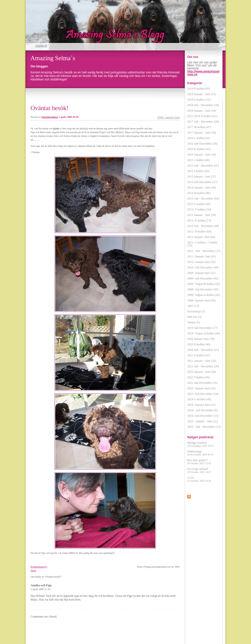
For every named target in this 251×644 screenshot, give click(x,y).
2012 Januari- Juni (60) (201, 237)
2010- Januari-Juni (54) (201, 262)
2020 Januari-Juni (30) (201, 339)
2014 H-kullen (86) (199, 193)
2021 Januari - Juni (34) (202, 361)
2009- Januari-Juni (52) (201, 273)
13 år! (199, 479)
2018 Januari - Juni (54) (202, 111)
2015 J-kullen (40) (198, 160)
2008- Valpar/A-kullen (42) (204, 295)
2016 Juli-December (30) (202, 144)
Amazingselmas (50, 117)
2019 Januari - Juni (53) (202, 94)
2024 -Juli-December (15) (203, 416)
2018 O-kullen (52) (199, 100)
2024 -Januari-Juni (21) (201, 405)
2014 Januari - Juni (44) (202, 188)
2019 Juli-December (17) (202, 328)
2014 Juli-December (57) (202, 182)
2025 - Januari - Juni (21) (202, 421)
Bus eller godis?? (199, 462)
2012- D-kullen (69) (199, 231)
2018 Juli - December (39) (203, 105)
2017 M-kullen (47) (199, 127)
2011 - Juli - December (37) (204, 251)
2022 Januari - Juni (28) (202, 372)
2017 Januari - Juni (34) (202, 133)
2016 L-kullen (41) (199, 138)
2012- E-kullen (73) (199, 220)
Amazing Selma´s (53, 58)
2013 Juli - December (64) (203, 199)
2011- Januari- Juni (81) (202, 256)
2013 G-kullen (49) (199, 204)
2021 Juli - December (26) (203, 366)
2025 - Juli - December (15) (204, 427)
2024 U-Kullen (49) (199, 399)
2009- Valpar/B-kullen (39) (203, 284)
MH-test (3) (194, 317)
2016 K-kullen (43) (199, 149)
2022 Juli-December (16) (202, 383)
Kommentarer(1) (39, 567)
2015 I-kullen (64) (198, 171)
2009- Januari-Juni (168, 117)
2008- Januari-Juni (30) (201, 300)
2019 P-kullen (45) (199, 89)
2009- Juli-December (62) (203, 278)
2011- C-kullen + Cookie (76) (202, 244)
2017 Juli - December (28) (203, 122)
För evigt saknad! (199, 470)
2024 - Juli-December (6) (202, 410)
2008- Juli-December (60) (203, 289)
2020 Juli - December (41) (203, 350)
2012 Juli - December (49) (203, 226)
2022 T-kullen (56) (198, 377)
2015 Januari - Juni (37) (202, 177)
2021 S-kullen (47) (199, 355)
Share (33, 570)
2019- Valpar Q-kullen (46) (204, 333)
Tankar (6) (193, 322)
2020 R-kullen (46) (199, 344)
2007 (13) (193, 306)
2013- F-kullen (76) (199, 210)
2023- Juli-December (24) (203, 394)
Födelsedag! (200, 453)
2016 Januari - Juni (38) (202, 155)
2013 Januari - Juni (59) (202, 215)
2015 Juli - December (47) (203, 166)
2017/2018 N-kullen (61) (202, 116)
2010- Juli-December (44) (203, 267)
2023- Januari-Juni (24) (201, 388)
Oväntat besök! (49, 108)
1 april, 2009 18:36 (69, 117)
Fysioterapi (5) (196, 311)
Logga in (41, 46)
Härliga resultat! (200, 444)
